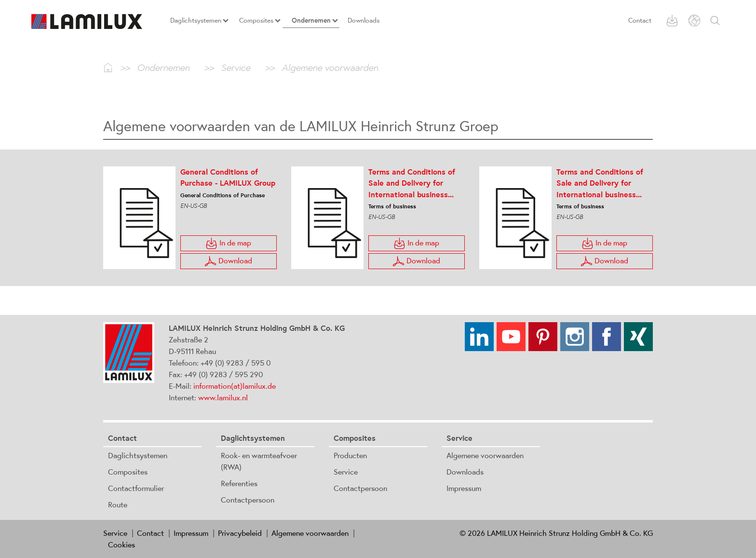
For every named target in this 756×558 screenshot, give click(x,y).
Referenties (239, 483)
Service (346, 472)
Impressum (464, 488)
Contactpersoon (248, 500)
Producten (350, 455)
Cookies (121, 544)
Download (228, 261)
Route (118, 504)
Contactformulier (136, 488)
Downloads (465, 472)
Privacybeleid (240, 533)
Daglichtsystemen (138, 455)
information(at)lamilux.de (235, 386)
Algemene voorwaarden (485, 455)
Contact (640, 20)
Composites (128, 472)
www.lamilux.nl (223, 397)
